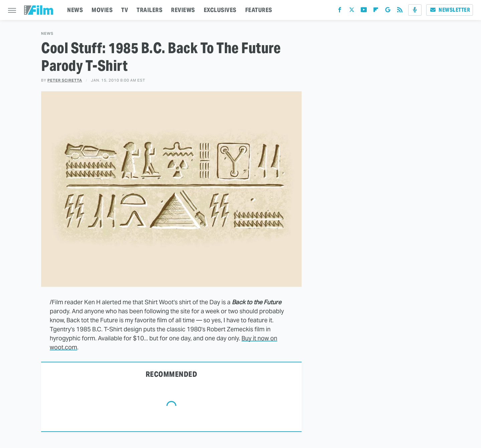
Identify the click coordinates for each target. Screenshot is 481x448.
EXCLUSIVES (220, 10)
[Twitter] (352, 11)
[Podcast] (415, 10)
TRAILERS (149, 10)
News (47, 34)
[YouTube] (364, 11)
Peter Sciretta (65, 80)
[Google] (388, 11)
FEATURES (259, 10)
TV (125, 10)
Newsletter (450, 10)
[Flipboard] (376, 11)
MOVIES (102, 10)
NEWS (75, 10)
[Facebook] (340, 11)
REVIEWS (183, 10)
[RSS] (400, 11)
